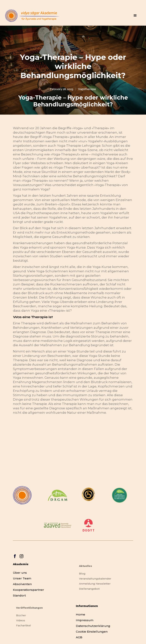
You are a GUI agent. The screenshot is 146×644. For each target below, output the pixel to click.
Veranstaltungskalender (96, 579)
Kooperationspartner (29, 590)
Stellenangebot (91, 588)
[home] (32, 16)
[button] (135, 16)
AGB (79, 637)
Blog (85, 574)
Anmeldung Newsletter (96, 583)
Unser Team (22, 578)
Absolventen (22, 584)
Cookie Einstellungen (92, 632)
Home (81, 614)
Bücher (24, 616)
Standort (19, 595)
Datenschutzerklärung (93, 626)
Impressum (85, 620)
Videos (23, 621)
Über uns (20, 573)
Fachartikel (26, 625)
